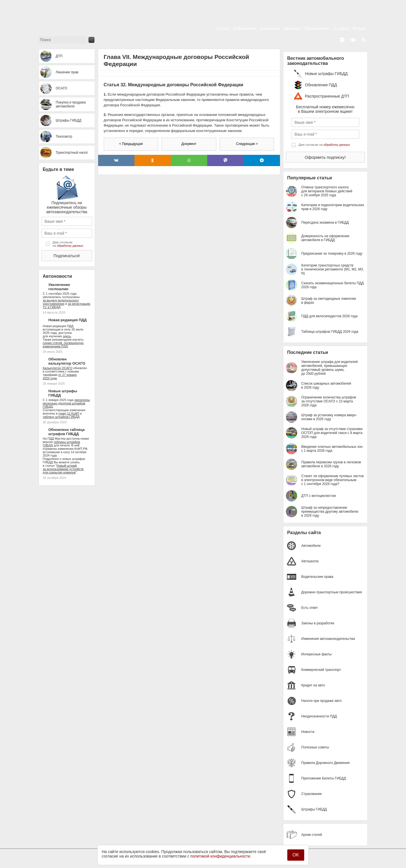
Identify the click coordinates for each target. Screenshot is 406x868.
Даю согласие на (68, 244)
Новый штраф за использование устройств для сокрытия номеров (63, 469)
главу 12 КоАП (69, 413)
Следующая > (247, 144)
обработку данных (70, 246)
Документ (189, 144)
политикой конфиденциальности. (221, 856)
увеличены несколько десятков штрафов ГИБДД (66, 403)
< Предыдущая (131, 144)
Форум (359, 28)
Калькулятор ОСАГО (58, 368)
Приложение (317, 28)
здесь (67, 336)
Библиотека (245, 28)
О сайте (341, 28)
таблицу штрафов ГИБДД (61, 417)
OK (296, 855)
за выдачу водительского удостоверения (61, 302)
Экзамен (292, 28)
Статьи (223, 28)
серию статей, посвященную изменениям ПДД (63, 345)
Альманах (270, 28)
